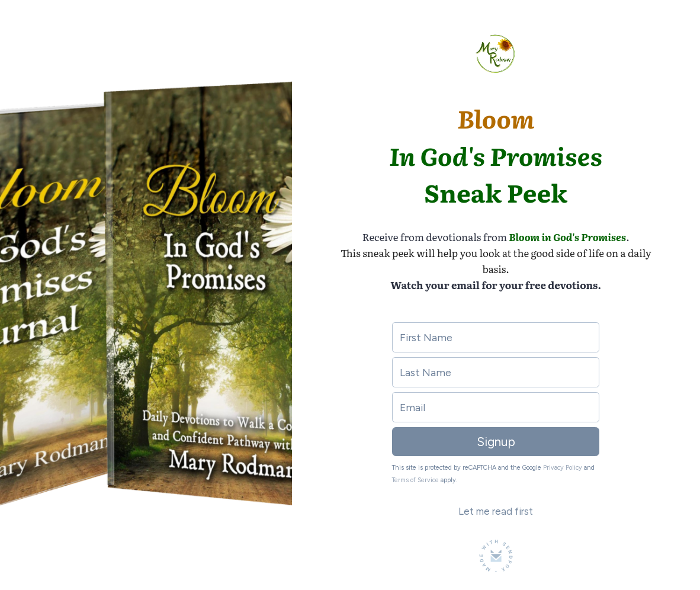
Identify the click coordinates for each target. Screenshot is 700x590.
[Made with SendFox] (496, 556)
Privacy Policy (563, 468)
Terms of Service (415, 480)
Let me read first (496, 511)
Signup (496, 442)
